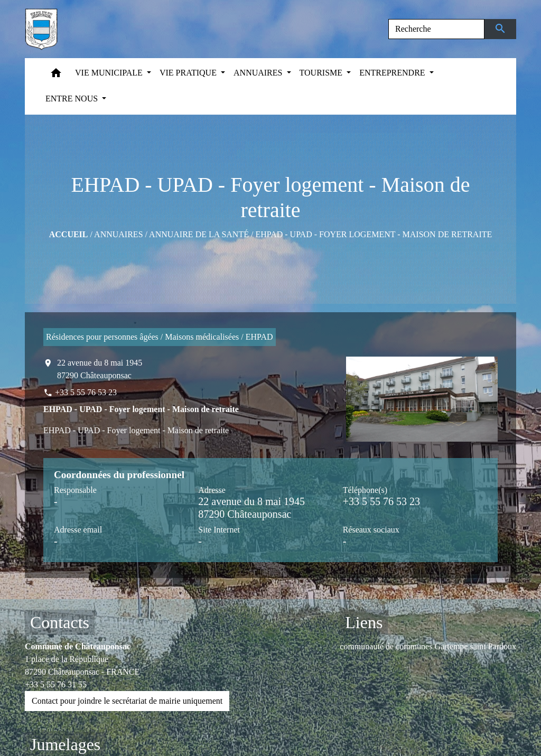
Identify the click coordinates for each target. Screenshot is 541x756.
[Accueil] (41, 29)
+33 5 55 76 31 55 (56, 684)
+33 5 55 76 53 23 (86, 392)
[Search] (436, 29)
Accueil (69, 234)
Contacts (60, 622)
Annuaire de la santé (199, 234)
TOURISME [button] (322, 73)
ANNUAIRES (118, 234)
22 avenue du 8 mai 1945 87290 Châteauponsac (100, 369)
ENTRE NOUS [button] (73, 99)
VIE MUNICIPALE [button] (110, 73)
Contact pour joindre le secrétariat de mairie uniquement (127, 701)
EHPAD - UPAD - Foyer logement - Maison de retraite (374, 234)
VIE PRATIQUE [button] (189, 73)
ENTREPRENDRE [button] (393, 73)
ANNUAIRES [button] (259, 73)
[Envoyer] (501, 29)
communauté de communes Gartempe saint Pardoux (428, 646)
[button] (56, 75)
